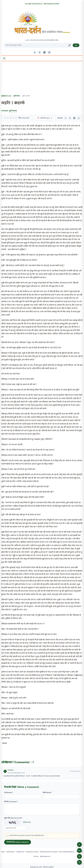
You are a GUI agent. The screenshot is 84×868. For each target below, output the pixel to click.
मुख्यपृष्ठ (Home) (6, 96)
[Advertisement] (42, 78)
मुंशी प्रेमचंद (17, 96)
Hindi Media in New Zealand (49, 852)
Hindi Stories (21, 852)
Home (3, 852)
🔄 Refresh (27, 822)
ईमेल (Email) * (47, 792)
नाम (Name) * (9, 792)
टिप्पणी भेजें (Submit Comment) (18, 842)
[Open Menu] (4, 58)
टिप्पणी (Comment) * (11, 802)
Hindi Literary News (32, 852)
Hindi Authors (11, 852)
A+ (79, 850)
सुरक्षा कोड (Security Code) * (13, 818)
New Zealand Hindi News (67, 852)
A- (79, 844)
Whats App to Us (45, 856)
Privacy (36, 856)
